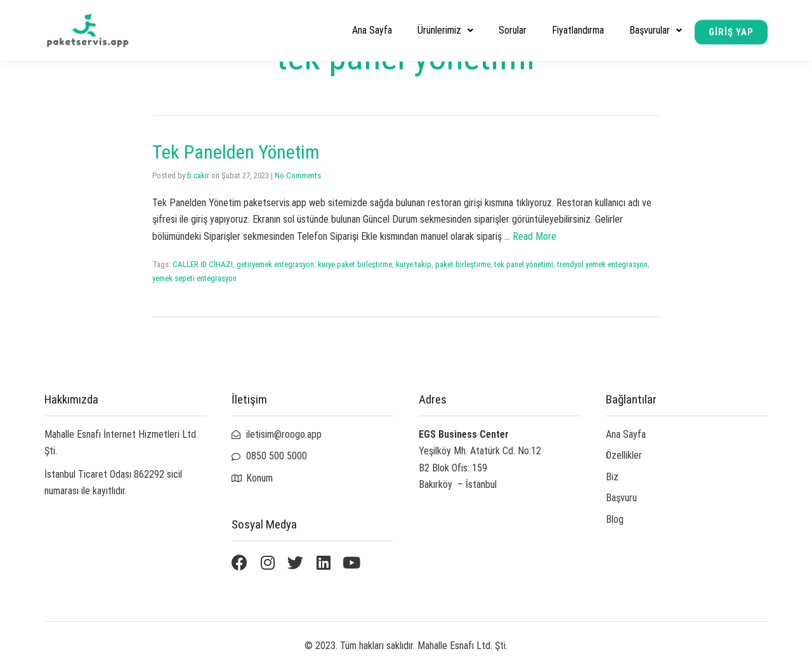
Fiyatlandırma (578, 30)
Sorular (513, 30)
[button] (731, 33)
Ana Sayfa (372, 30)
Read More (534, 236)
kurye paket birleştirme (355, 264)
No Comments (298, 175)
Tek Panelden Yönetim (236, 152)
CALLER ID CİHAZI (203, 264)
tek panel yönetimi (524, 264)
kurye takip (414, 264)
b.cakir (198, 175)
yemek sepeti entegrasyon (194, 278)
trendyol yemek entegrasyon (602, 264)
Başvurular (656, 30)
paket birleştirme (463, 264)
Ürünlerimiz (445, 30)
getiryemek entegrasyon (275, 264)
